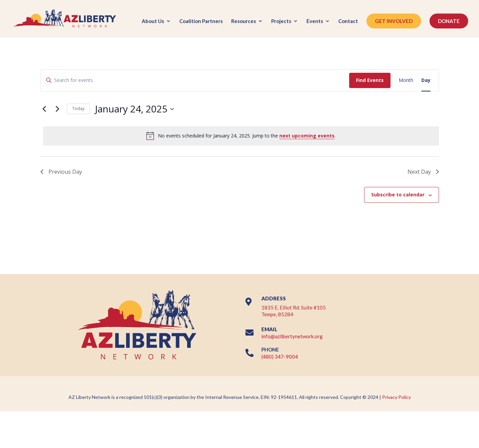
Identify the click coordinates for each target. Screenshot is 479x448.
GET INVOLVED (394, 21)
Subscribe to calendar (398, 195)
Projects (281, 21)
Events (315, 21)
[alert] (241, 136)
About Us (153, 21)
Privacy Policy (396, 397)
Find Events (370, 80)
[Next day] (58, 109)
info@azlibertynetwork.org (292, 336)
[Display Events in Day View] (426, 80)
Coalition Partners (201, 21)
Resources (244, 21)
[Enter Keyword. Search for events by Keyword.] (195, 80)
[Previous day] (44, 109)
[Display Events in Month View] (406, 80)
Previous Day (61, 172)
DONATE (449, 21)
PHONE (270, 349)
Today (78, 109)
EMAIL (269, 329)
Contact (348, 21)
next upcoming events (307, 136)
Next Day (423, 172)
